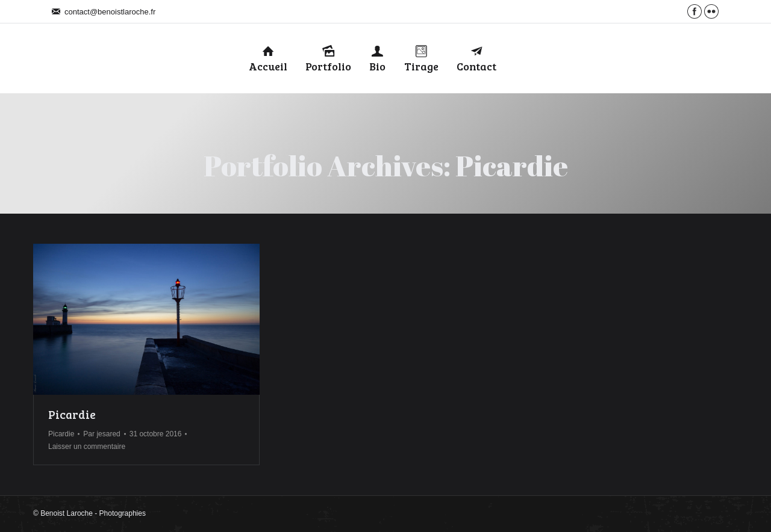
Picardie (72, 414)
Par (101, 434)
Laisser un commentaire (87, 447)
